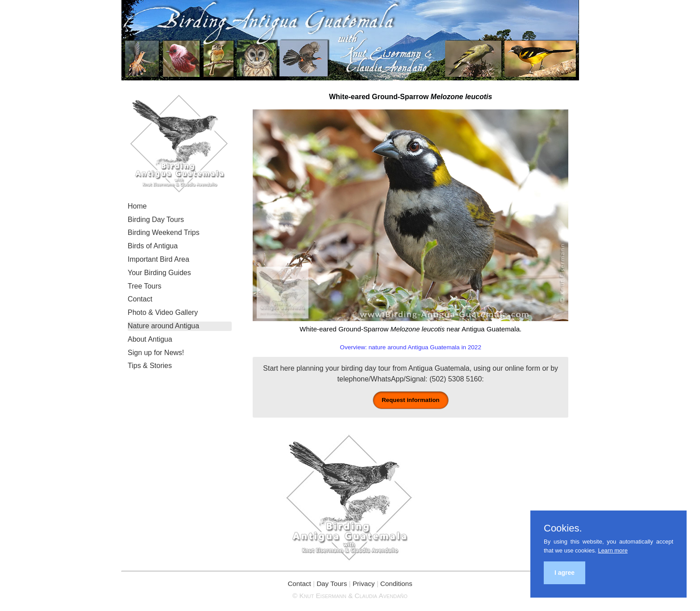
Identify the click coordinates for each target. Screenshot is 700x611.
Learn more (612, 550)
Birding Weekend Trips (164, 232)
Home (137, 206)
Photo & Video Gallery (163, 312)
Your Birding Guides (159, 273)
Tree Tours (145, 286)
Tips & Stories (150, 366)
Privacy (364, 584)
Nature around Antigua (163, 326)
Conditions (396, 584)
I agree (565, 573)
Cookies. (563, 528)
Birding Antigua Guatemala (350, 40)
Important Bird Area (158, 259)
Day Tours (332, 584)
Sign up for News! (156, 353)
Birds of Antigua (153, 246)
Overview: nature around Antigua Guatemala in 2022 (410, 347)
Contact (140, 299)
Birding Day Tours (156, 220)
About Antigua (150, 339)
